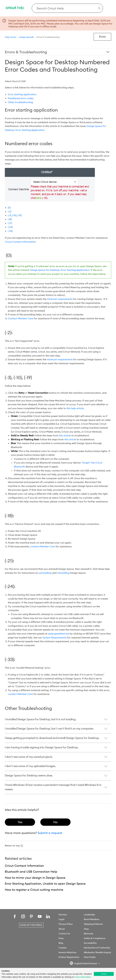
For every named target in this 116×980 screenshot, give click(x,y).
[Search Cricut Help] (67, 8)
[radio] (20, 822)
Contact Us (64, 934)
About (62, 929)
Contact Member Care (21, 318)
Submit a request (50, 833)
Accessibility (90, 943)
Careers (63, 948)
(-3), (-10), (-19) (15, 215)
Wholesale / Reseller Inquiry (97, 952)
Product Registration (69, 957)
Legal (61, 919)
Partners (63, 915)
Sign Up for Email (31, 925)
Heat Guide (90, 957)
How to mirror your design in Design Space (35, 878)
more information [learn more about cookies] (83, 977)
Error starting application (22, 94)
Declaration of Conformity (97, 948)
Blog (61, 943)
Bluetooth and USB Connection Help (31, 872)
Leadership (89, 915)
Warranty (89, 934)
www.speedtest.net (59, 634)
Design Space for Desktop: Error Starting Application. (60, 270)
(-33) (10, 231)
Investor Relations (68, 952)
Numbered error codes (21, 98)
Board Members (92, 919)
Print (102, 37)
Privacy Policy (66, 924)
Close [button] (104, 974)
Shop (86, 929)
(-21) (10, 223)
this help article (75, 408)
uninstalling (45, 573)
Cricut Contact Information (20, 242)
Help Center (11, 37)
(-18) (10, 219)
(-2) (10, 211)
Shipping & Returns (93, 924)
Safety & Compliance (95, 938)
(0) (9, 208)
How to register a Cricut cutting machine (34, 890)
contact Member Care (43, 546)
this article (65, 435)
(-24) (10, 227)
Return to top (14, 845)
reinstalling (63, 573)
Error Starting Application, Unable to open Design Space (45, 884)
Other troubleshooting (20, 102)
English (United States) (84, 964)
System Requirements (55, 637)
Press (61, 938)
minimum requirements (60, 299)
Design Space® (26, 37)
